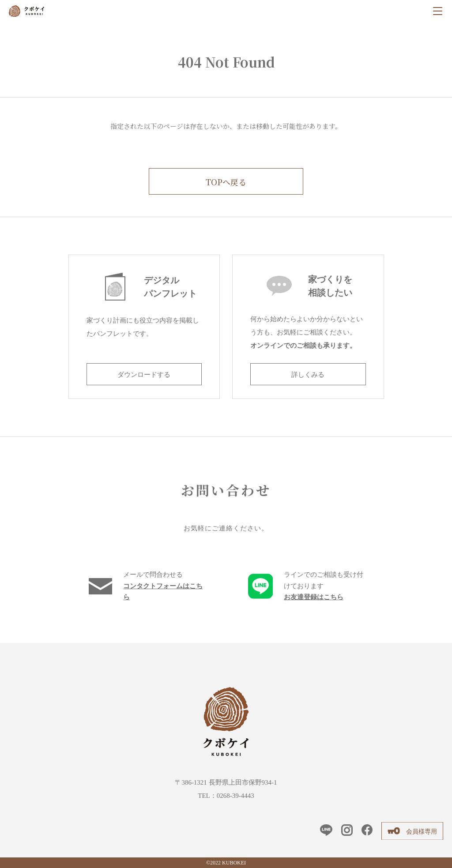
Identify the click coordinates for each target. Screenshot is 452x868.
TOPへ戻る (226, 182)
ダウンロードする (144, 375)
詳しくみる (308, 375)
